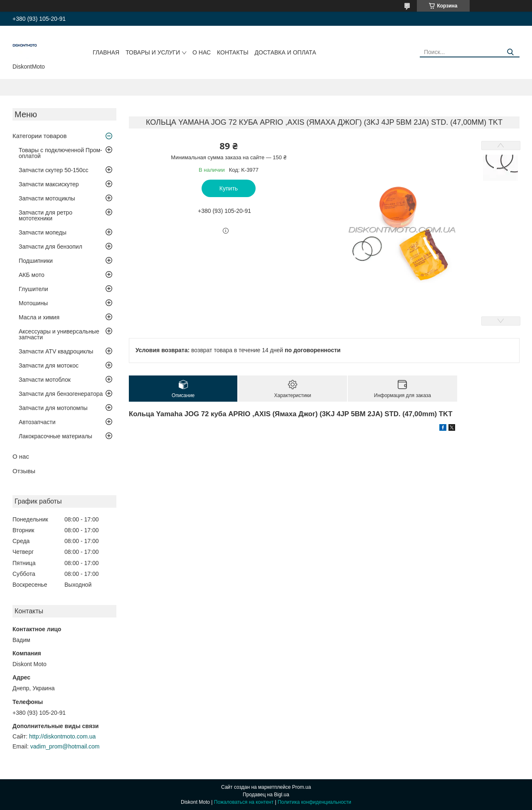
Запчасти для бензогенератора (61, 394)
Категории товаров (39, 136)
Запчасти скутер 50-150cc (54, 170)
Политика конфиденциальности (314, 802)
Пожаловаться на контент (244, 802)
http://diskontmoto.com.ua (62, 736)
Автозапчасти (37, 422)
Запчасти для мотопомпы (53, 408)
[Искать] (510, 52)
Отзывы (24, 471)
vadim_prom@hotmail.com (65, 746)
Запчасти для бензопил (50, 247)
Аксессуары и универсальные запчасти (59, 334)
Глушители (33, 289)
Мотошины (33, 303)
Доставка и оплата (286, 52)
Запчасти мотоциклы (47, 198)
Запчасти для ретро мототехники (46, 215)
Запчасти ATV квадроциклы (56, 351)
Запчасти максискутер (49, 184)
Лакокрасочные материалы (55, 436)
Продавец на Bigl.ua (266, 795)
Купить (229, 188)
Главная (106, 52)
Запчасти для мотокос (49, 365)
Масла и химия (39, 317)
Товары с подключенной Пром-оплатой (60, 153)
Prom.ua (302, 787)
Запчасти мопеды (43, 232)
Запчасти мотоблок (45, 380)
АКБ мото (32, 275)
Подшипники (36, 261)
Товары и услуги (153, 52)
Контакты (233, 52)
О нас (202, 52)
